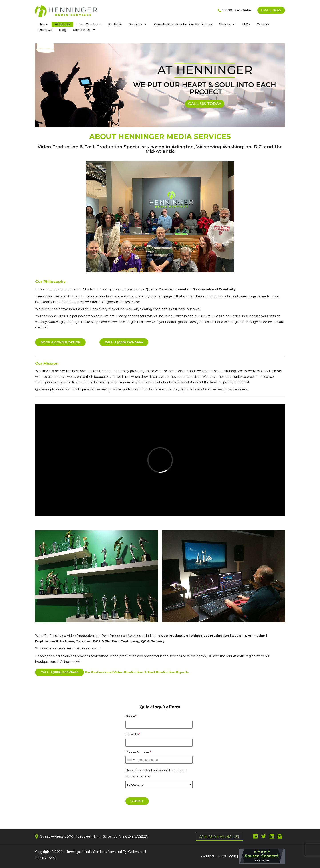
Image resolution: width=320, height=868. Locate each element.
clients (225, 24)
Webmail (208, 856)
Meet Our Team (89, 24)
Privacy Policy (46, 858)
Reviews (45, 30)
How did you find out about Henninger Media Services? (156, 773)
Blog (63, 30)
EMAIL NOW (271, 10)
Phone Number (138, 752)
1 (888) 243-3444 (236, 10)
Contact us (82, 30)
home (43, 24)
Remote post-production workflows (183, 24)
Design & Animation (248, 636)
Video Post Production (210, 636)
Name (131, 716)
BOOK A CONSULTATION (60, 342)
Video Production (173, 636)
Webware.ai (137, 852)
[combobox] (131, 760)
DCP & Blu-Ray (105, 641)
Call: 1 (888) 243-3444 (124, 342)
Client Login (227, 856)
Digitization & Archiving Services (63, 641)
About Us (62, 24)
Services (136, 24)
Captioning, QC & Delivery (142, 641)
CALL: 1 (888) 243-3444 (60, 672)
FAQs (246, 24)
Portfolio (115, 24)
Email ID (133, 734)
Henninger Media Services (86, 852)
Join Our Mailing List (219, 837)
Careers (263, 24)
